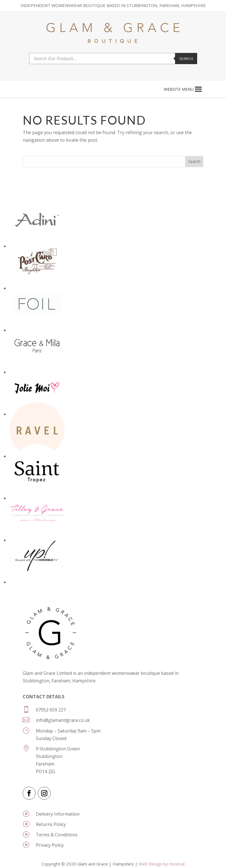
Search (186, 59)
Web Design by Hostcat (162, 864)
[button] (179, 89)
